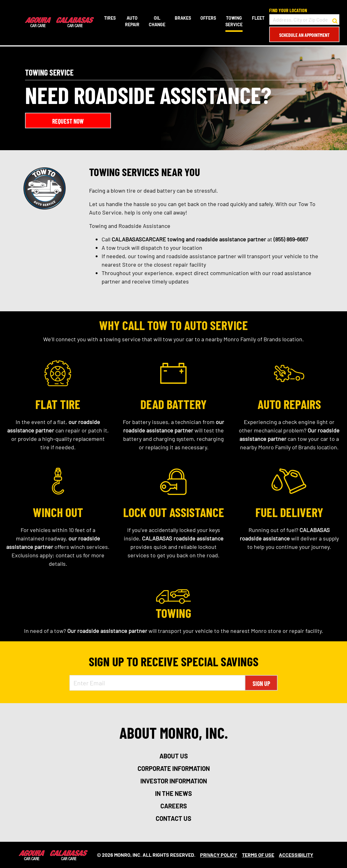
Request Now (68, 121)
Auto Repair (132, 21)
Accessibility (296, 855)
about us (174, 756)
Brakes (183, 18)
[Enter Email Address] (157, 683)
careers (174, 806)
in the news (174, 793)
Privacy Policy (219, 855)
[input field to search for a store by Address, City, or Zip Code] (304, 20)
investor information (174, 781)
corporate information (174, 768)
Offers (208, 18)
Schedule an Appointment (304, 35)
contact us (174, 818)
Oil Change (157, 21)
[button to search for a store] (335, 20)
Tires (110, 18)
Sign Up (261, 683)
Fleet (258, 18)
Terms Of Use (258, 855)
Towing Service (234, 21)
